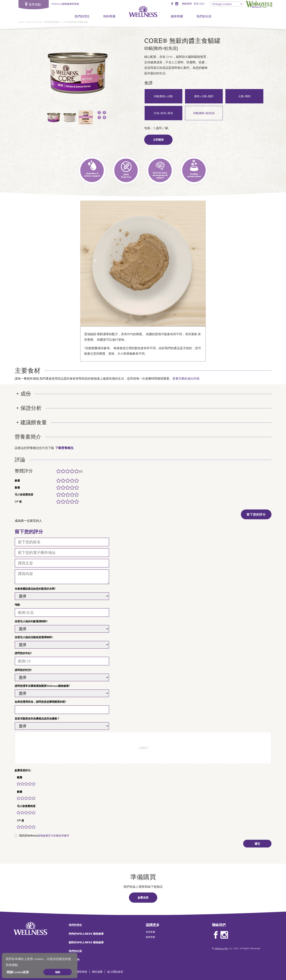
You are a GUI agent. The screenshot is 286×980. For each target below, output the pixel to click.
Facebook (216, 935)
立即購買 (158, 140)
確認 (58, 972)
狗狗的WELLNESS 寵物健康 (86, 934)
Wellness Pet (221, 948)
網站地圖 (97, 972)
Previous (43, 74)
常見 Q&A (199, 4)
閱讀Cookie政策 (18, 972)
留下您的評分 (256, 514)
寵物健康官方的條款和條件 (53, 836)
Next (113, 74)
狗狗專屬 (109, 16)
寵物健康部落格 (78, 972)
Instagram (224, 935)
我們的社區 (204, 16)
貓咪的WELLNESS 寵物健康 (86, 942)
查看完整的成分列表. (186, 378)
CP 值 (20, 820)
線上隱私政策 (115, 972)
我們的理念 (82, 16)
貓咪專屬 (177, 16)
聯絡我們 (187, 4)
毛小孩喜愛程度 (26, 806)
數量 (20, 777)
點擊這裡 (143, 898)
